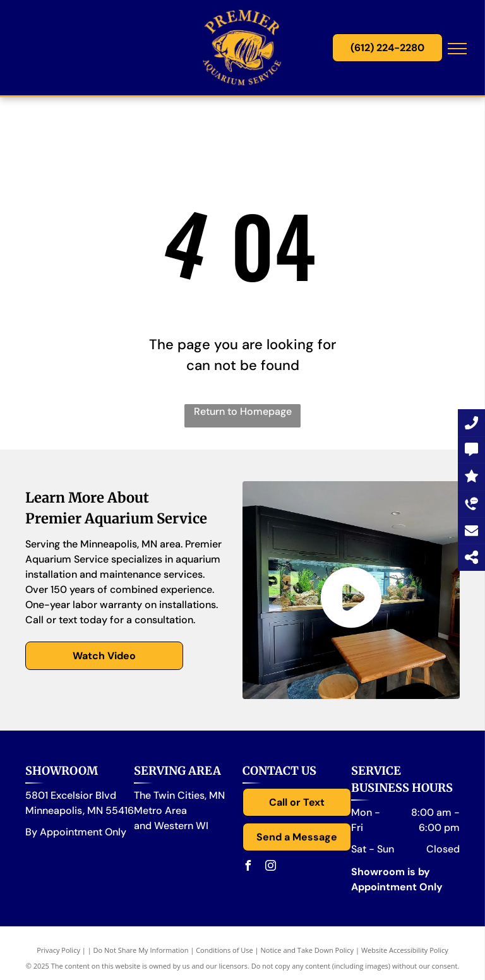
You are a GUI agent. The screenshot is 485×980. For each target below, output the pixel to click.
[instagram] (270, 867)
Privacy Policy (58, 950)
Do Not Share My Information (141, 950)
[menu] (457, 49)
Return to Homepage (243, 411)
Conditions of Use (225, 950)
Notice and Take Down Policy (308, 950)
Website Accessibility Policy (405, 950)
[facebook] (248, 867)
